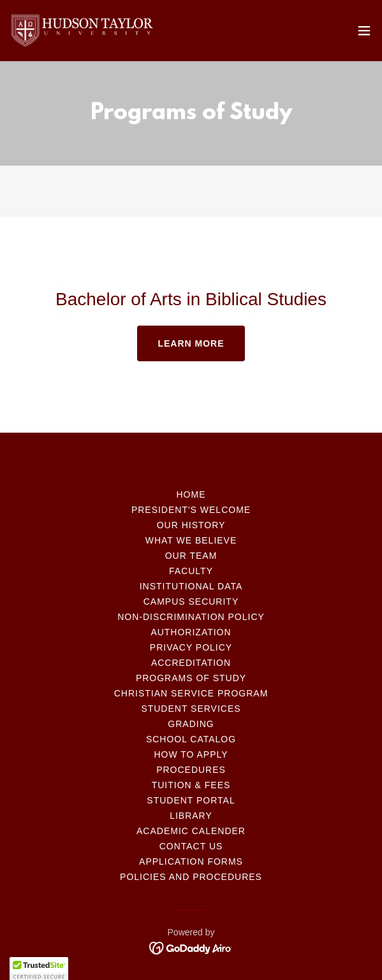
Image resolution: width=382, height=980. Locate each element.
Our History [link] (191, 525)
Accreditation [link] (191, 663)
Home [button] (191, 494)
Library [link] (191, 816)
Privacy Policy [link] (191, 647)
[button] (364, 31)
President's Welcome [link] (191, 510)
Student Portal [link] (191, 800)
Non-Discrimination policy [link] (191, 617)
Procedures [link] (191, 770)
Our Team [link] (191, 556)
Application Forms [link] (191, 861)
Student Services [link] (191, 709)
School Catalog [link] (191, 739)
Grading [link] (191, 724)
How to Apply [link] (191, 754)
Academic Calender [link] (191, 831)
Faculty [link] (191, 571)
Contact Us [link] (191, 846)
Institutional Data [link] (191, 586)
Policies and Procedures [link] (191, 877)
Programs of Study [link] (191, 678)
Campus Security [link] (191, 602)
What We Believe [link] (191, 540)
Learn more (191, 343)
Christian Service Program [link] (191, 693)
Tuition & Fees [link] (191, 785)
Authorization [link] (191, 632)
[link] (82, 31)
